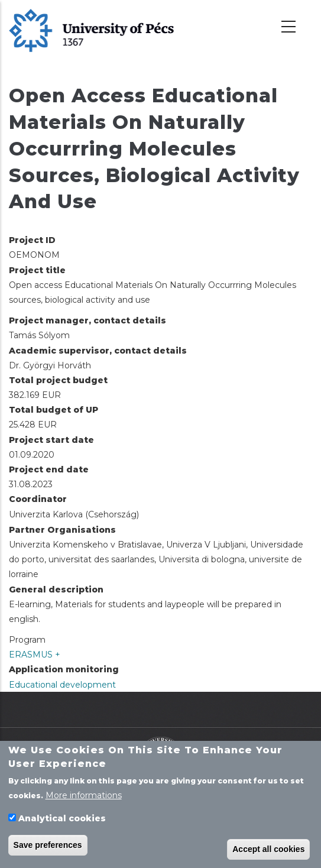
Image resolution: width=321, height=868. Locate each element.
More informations (84, 798)
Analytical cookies (62, 821)
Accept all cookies (268, 851)
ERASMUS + (35, 655)
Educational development (62, 685)
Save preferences (48, 847)
